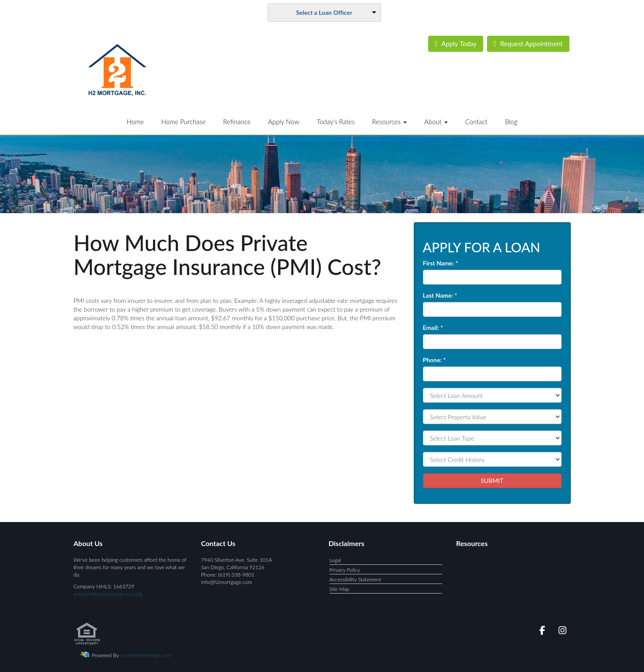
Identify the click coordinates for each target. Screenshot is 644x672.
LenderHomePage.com (146, 655)
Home (135, 122)
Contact (476, 122)
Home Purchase (184, 122)
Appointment (528, 44)
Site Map (340, 589)
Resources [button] (389, 122)
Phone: (434, 360)
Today (456, 44)
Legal (335, 560)
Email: (433, 328)
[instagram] (561, 632)
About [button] (436, 122)
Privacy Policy (345, 570)
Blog (511, 122)
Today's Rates (336, 122)
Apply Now (284, 122)
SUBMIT (492, 480)
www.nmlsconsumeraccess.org (108, 594)
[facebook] (540, 632)
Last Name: (440, 295)
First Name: (441, 263)
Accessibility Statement (356, 579)
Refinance (237, 122)
